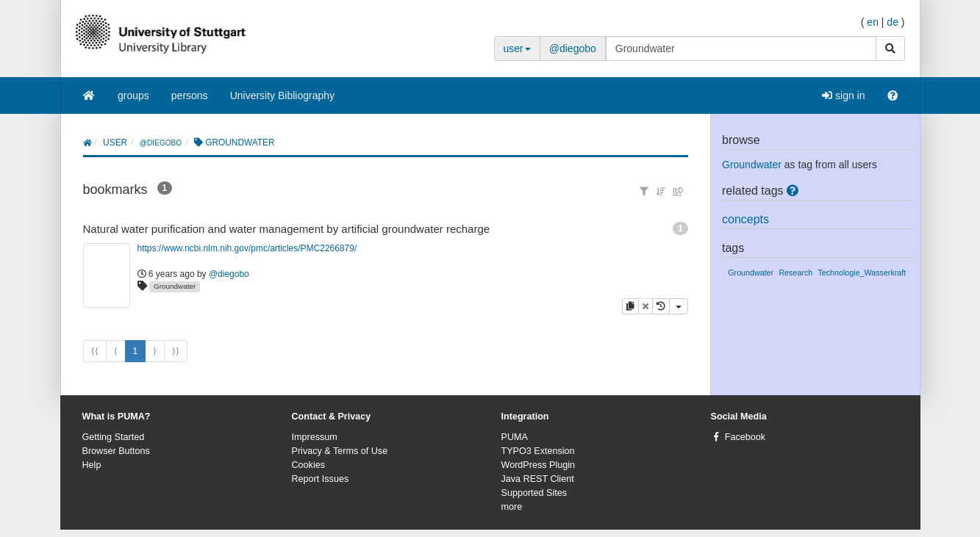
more (512, 507)
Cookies (309, 465)
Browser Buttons (116, 451)
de (893, 22)
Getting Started (114, 437)
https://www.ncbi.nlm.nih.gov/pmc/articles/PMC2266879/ (247, 248)
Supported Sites (534, 493)
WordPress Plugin (539, 465)
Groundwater (175, 286)
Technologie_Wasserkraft (862, 273)
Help (92, 465)
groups (133, 95)
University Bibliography (282, 95)
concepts (745, 219)
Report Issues (321, 479)
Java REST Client (538, 479)
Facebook (745, 437)
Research (795, 273)
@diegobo (573, 48)
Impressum (315, 437)
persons (190, 95)
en (873, 22)
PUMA (515, 437)
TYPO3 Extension (538, 451)
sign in (843, 95)
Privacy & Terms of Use (340, 451)
